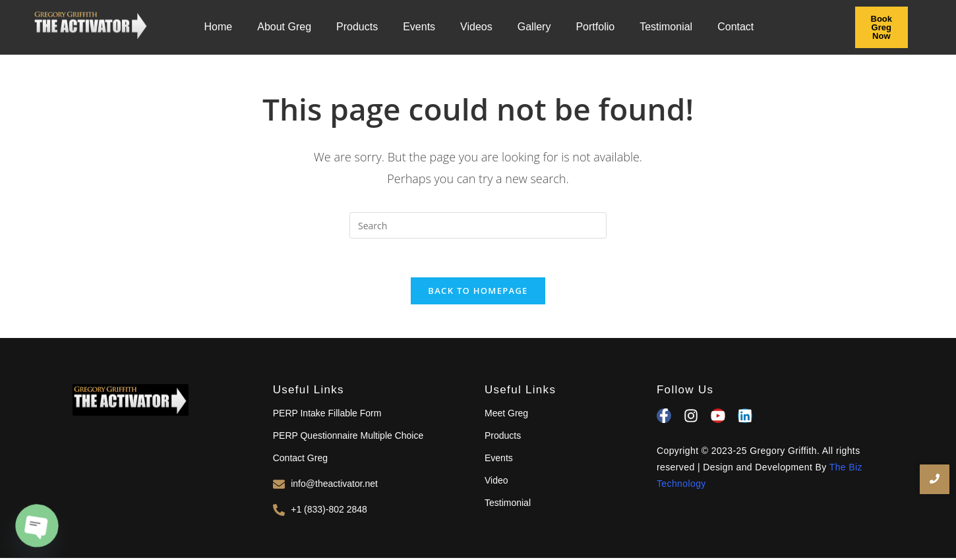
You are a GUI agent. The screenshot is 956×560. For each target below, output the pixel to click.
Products (357, 27)
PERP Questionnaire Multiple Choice (348, 437)
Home (219, 27)
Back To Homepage (478, 292)
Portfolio (595, 27)
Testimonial (666, 27)
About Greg (284, 27)
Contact (735, 27)
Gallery (534, 27)
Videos (476, 27)
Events (419, 27)
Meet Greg (506, 414)
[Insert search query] (478, 225)
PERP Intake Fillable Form (327, 414)
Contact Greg (300, 459)
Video (496, 482)
